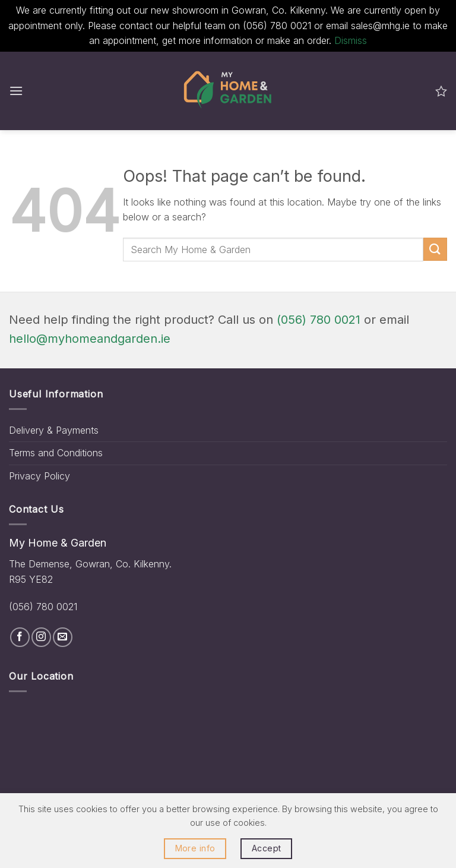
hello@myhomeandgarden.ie (90, 339)
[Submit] (435, 249)
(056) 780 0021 (319, 320)
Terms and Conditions (56, 453)
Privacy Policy (39, 476)
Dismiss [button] (351, 40)
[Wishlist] (441, 91)
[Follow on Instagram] (41, 637)
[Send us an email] (63, 637)
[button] (16, 91)
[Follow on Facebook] (20, 637)
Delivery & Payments (54, 430)
